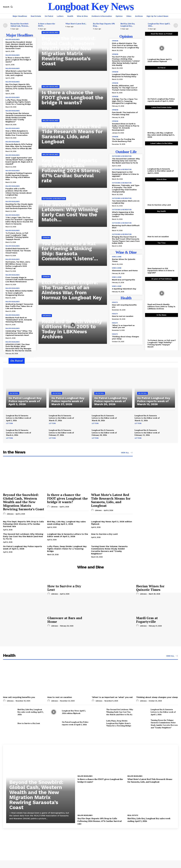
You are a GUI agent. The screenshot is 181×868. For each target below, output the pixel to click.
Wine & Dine (117, 257)
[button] (8, 7)
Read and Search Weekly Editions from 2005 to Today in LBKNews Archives (72, 329)
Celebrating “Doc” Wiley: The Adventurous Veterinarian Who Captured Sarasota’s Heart (19, 333)
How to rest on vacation (123, 316)
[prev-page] (5, 25)
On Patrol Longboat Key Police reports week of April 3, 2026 (161, 100)
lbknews (10, 514)
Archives (47, 316)
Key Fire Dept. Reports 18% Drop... (104, 25)
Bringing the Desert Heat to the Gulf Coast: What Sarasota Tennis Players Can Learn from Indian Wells (126, 240)
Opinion (46, 238)
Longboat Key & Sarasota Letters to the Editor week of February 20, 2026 (104, 433)
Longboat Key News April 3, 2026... (159, 25)
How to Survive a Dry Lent (159, 205)
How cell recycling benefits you (19, 697)
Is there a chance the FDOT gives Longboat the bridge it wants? (18, 60)
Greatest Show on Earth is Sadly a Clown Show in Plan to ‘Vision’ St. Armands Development (126, 127)
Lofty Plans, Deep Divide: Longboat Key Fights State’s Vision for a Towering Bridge (18, 102)
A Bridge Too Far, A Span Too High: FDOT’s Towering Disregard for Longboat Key (125, 101)
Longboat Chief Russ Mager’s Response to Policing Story (125, 75)
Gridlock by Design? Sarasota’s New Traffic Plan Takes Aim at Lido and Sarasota (19, 306)
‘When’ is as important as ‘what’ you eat (123, 326)
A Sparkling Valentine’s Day (124, 289)
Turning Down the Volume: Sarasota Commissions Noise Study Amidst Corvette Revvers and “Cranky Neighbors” (19, 117)
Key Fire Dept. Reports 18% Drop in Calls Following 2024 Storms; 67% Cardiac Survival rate (19, 87)
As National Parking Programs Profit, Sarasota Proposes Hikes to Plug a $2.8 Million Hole (19, 176)
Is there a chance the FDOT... (47, 25)
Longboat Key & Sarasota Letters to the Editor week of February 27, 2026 (61, 433)
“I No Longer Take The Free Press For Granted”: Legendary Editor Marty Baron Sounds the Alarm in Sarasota (19, 221)
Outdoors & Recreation (54, 199)
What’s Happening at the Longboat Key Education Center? (123, 214)
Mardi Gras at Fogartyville (123, 280)
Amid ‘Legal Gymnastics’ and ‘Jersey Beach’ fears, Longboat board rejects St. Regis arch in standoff (19, 161)
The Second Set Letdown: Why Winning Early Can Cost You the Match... (70, 212)
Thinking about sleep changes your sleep (157, 697)
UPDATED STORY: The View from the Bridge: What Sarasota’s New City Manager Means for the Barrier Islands (18, 348)
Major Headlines (13, 40)
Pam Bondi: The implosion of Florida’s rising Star (125, 113)
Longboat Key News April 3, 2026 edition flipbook (160, 60)
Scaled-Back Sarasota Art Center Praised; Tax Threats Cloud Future (18, 251)
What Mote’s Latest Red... (76, 24)
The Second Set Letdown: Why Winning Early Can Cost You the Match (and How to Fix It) (126, 161)
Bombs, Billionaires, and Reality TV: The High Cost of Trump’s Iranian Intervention (125, 88)
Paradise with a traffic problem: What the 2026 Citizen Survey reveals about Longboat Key (18, 192)
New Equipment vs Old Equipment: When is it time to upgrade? (125, 174)
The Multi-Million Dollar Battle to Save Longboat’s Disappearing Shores (19, 293)
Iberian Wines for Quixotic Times (150, 588)
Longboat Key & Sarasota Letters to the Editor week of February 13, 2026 (147, 433)
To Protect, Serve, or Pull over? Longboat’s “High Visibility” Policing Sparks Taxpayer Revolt (17, 236)
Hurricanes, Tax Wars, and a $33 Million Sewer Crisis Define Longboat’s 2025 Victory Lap (18, 265)
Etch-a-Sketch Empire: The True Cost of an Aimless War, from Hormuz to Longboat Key (72, 290)
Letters (9, 423)
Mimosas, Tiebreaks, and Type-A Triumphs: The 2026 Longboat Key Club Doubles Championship (126, 188)
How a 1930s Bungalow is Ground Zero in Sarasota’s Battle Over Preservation (17, 133)
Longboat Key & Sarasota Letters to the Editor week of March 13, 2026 (147, 418)
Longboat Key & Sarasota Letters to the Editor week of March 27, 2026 (61, 418)
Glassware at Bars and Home (125, 271)
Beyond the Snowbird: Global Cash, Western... (20, 25)
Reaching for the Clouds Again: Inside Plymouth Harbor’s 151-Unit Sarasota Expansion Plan (19, 206)
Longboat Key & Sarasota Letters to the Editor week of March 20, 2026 (104, 418)
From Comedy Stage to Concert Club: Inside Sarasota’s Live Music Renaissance (19, 280)
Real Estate (133, 815)
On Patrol (14, 393)
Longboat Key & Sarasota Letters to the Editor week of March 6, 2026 (18, 433)
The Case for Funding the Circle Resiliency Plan (123, 140)
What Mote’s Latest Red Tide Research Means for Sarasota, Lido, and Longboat (19, 73)
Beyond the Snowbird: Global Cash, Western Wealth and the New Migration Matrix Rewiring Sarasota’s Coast (19, 45)
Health (115, 302)
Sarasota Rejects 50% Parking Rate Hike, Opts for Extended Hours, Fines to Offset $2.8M (19, 146)
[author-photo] (5, 514)
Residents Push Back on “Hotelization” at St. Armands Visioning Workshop (19, 320)
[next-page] (176, 25)
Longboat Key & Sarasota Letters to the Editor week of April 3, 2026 (161, 171)
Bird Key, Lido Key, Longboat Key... (128, 25)
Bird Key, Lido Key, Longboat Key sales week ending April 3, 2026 (161, 135)
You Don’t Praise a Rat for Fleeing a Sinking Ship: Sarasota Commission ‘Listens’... (70, 251)
